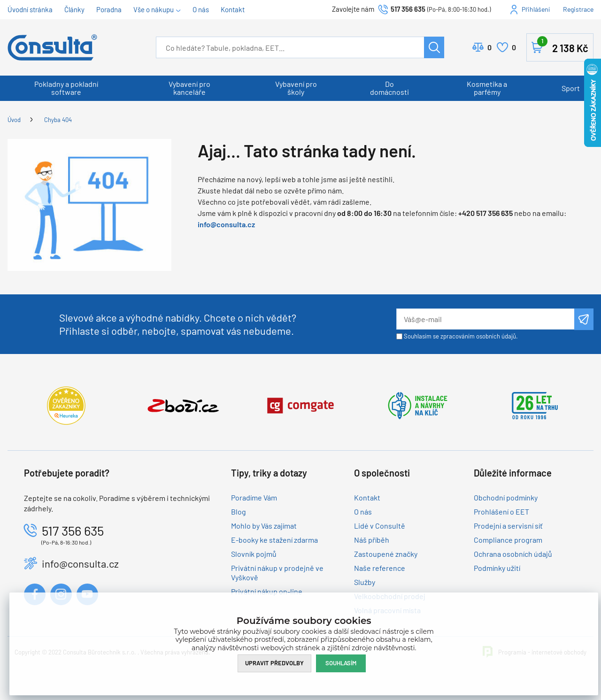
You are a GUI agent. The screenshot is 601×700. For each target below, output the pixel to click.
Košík (563, 46)
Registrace (578, 9)
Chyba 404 (58, 120)
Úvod (14, 120)
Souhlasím (341, 663)
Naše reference (380, 568)
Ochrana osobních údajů (513, 554)
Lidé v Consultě (380, 526)
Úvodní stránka (30, 9)
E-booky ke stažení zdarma (274, 540)
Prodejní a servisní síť (508, 526)
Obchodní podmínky (506, 497)
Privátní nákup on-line (267, 591)
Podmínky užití (497, 568)
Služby (365, 582)
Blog (239, 512)
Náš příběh (372, 540)
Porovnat (489, 47)
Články (74, 9)
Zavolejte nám (354, 9)
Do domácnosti (389, 88)
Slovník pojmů (254, 554)
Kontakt (233, 9)
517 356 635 (408, 9)
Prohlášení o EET (501, 512)
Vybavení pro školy (296, 88)
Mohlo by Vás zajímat (264, 526)
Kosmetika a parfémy (487, 88)
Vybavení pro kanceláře (189, 88)
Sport (571, 88)
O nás (201, 9)
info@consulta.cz (226, 224)
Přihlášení (536, 9)
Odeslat (584, 319)
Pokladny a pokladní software (66, 88)
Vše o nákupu (154, 9)
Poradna (109, 9)
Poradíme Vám (254, 497)
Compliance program (508, 540)
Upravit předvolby (274, 663)
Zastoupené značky (386, 554)
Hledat (434, 47)
